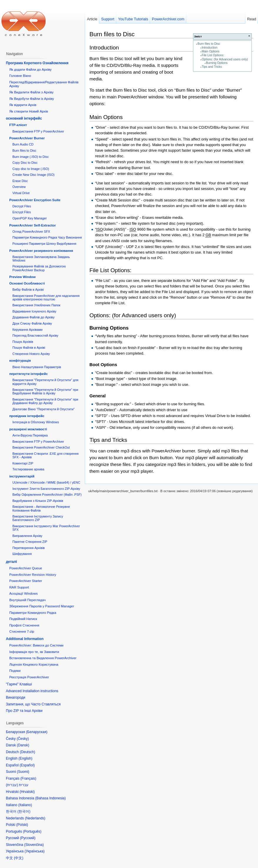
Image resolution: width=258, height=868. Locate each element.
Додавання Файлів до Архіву (33, 317)
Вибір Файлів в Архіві (28, 290)
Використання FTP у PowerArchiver (38, 131)
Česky (23, 739)
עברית (12, 785)
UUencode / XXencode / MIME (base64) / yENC (46, 482)
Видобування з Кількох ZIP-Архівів (38, 501)
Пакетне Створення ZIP (30, 542)
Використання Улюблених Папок (36, 305)
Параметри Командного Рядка (33, 613)
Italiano (25, 805)
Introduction (210, 48)
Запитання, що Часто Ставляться (33, 704)
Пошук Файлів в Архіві (29, 348)
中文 (19, 858)
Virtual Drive (21, 193)
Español (27, 765)
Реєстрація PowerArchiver (29, 677)
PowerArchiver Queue (25, 568)
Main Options (211, 51)
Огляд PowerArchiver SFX (31, 232)
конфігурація (20, 361)
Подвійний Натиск (23, 619)
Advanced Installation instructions (32, 691)
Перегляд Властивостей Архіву (35, 335)
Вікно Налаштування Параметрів (37, 367)
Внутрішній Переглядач (27, 600)
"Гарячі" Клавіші (19, 684)
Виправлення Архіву (27, 536)
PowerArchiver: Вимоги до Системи (36, 645)
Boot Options (103, 365)
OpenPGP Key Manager (30, 218)
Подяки (15, 671)
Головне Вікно (20, 76)
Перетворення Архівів (29, 548)
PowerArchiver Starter (25, 581)
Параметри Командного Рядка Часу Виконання (47, 237)
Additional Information (25, 639)
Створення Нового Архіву (31, 354)
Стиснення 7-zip (22, 631)
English (25, 758)
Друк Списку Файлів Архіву (32, 323)
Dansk (23, 745)
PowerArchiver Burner (27, 138)
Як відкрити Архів (23, 105)
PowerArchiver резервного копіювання (41, 251)
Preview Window (22, 277)
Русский (28, 838)
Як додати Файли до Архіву (30, 70)
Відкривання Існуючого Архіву (34, 311)
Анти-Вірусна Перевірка (30, 435)
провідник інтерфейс (27, 416)
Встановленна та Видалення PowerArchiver (43, 658)
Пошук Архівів (23, 342)
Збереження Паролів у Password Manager (41, 606)
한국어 (24, 811)
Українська (34, 851)
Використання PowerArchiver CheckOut (41, 447)
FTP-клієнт (18, 125)
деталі (11, 562)
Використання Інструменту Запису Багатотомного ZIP (38, 518)
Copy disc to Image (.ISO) (31, 169)
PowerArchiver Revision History (33, 575)
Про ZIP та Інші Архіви (24, 711)
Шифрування (22, 554)
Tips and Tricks (212, 67)
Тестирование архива (28, 469)
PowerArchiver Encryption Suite (35, 200)
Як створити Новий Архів (29, 111)
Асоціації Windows (23, 593)
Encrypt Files (22, 212)
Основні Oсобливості (27, 283)
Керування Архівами (27, 330)
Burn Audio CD (23, 144)
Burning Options (217, 63)
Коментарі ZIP (23, 463)
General (98, 396)
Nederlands (35, 818)
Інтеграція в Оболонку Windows (36, 422)
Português (32, 831)
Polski (22, 825)
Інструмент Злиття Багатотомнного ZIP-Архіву (46, 489)
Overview (19, 187)
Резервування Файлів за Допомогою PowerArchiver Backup (39, 268)
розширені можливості (28, 429)
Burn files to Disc (209, 44)
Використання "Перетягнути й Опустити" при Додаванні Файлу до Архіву (45, 401)
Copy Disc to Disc (25, 163)
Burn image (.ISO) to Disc (30, 157)
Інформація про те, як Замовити (34, 652)
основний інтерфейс (24, 118)
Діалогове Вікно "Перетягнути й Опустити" (43, 409)
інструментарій (22, 476)
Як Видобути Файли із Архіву (31, 99)
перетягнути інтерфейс (28, 374)
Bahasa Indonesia (50, 798)
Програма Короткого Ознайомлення (37, 63)
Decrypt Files (22, 206)
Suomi (23, 772)
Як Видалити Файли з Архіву (31, 92)
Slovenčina (34, 845)
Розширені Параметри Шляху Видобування (44, 244)
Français (28, 778)
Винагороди (16, 697)
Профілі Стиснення (24, 625)
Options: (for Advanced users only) (225, 59)
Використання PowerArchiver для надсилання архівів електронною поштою (46, 297)
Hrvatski (27, 792)
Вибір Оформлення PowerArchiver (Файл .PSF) (47, 495)
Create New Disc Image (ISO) (33, 175)
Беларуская (37, 732)
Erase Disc (20, 181)
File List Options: (213, 55)
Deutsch (27, 752)
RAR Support (19, 587)
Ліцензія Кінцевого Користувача (34, 664)
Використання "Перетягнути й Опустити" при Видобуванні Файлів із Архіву (45, 391)
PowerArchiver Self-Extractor (32, 225)
